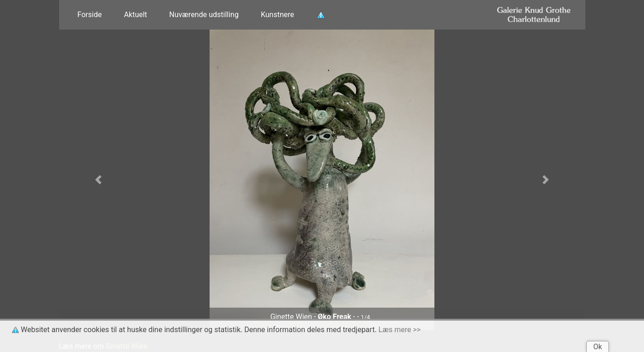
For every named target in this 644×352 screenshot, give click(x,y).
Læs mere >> (400, 330)
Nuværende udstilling (204, 15)
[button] (99, 180)
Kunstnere (277, 15)
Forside (90, 15)
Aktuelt (135, 15)
